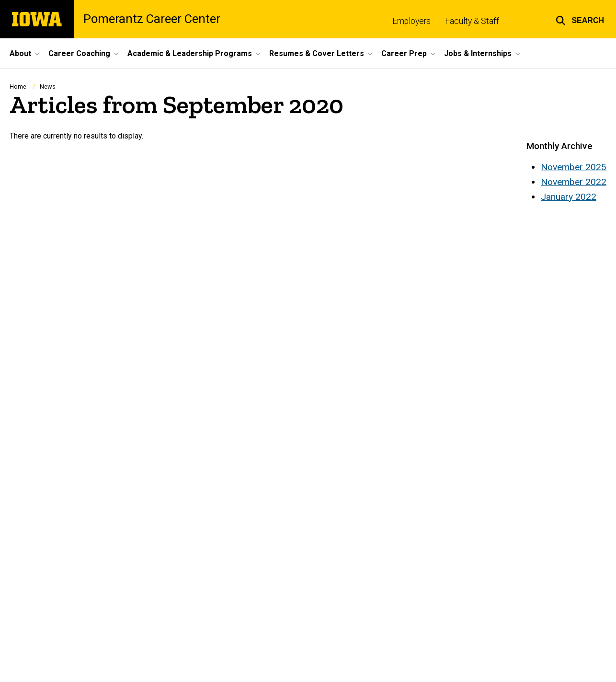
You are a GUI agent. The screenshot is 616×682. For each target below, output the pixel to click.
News (48, 87)
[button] (580, 19)
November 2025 (574, 167)
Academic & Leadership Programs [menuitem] (190, 53)
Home (18, 87)
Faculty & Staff (472, 21)
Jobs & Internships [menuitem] (478, 53)
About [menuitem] (20, 53)
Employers (411, 21)
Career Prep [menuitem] (404, 53)
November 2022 (574, 182)
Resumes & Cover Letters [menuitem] (317, 53)
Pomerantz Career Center (152, 19)
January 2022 (569, 197)
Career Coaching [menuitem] (79, 53)
